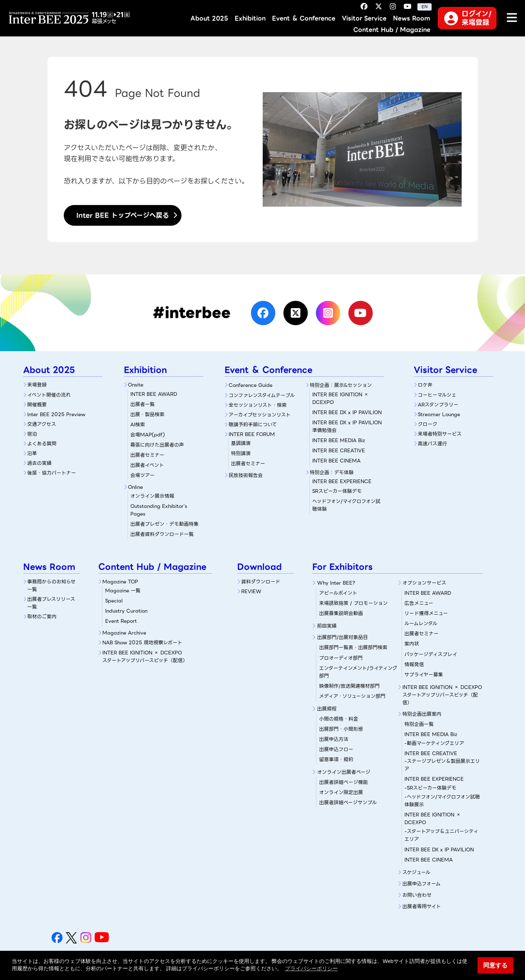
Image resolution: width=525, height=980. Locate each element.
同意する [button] (495, 965)
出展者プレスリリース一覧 (51, 603)
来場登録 (37, 385)
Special (114, 601)
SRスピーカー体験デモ (348, 486)
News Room (412, 18)
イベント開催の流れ (49, 395)
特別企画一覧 (419, 724)
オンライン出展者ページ (344, 772)
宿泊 (32, 434)
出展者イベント (147, 465)
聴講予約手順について (253, 424)
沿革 (32, 453)
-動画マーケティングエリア (434, 743)
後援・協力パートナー (52, 473)
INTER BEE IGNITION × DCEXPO (340, 398)
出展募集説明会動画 (341, 613)
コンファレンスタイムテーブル (262, 395)
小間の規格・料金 (339, 719)
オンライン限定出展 (341, 792)
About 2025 (209, 18)
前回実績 (327, 626)
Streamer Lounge (439, 414)
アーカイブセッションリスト (260, 415)
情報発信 (414, 664)
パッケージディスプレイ (431, 654)
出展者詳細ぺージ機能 (344, 782)
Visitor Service (364, 18)
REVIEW (251, 591)
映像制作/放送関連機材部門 (349, 686)
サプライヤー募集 (424, 675)
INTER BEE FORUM (252, 434)
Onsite (136, 385)
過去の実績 (39, 463)
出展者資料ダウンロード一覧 (162, 534)
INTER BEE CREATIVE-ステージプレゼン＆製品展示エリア (442, 761)
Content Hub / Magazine (392, 30)
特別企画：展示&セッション (341, 385)
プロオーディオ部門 (341, 658)
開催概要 (37, 405)
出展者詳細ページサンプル (348, 802)
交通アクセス (42, 424)
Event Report (121, 621)
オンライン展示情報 (152, 496)
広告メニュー (419, 603)
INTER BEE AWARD (154, 394)
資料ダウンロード (261, 582)
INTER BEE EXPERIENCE (434, 779)
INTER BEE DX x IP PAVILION (347, 412)
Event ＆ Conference (304, 18)
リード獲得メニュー (426, 613)
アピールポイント (338, 593)
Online (135, 487)
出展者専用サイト (422, 906)
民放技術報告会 (246, 475)
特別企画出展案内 (422, 714)
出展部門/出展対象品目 (342, 637)
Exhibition (250, 18)
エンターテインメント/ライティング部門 (358, 672)
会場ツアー (143, 475)
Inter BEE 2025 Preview (56, 414)
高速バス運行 (432, 444)
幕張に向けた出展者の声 (157, 445)
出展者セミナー (147, 455)
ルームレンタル (421, 623)
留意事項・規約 (336, 759)
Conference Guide (251, 385)
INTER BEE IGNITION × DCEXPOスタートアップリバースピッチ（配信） (145, 656)
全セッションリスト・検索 (258, 405)
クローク (428, 424)
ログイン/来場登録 (467, 18)
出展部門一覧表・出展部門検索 (353, 647)
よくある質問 (42, 444)
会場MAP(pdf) (148, 435)
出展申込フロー (336, 749)
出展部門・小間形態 (341, 729)
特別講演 (241, 453)
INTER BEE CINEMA (336, 461)
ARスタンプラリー (438, 405)
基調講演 (241, 443)
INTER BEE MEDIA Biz (339, 440)
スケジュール (416, 872)
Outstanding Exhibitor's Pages (159, 510)
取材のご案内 (42, 616)
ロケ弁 (425, 385)
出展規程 (327, 709)
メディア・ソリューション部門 (352, 696)
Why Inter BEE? (336, 583)
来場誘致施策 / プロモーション (353, 603)
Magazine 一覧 (123, 590)
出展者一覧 (143, 404)
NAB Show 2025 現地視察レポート (142, 642)
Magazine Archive (124, 633)
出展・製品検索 (147, 414)
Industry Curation (126, 611)
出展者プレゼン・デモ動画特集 (164, 524)
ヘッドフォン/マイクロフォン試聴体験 (346, 505)
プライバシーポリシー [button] (311, 968)
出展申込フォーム (421, 884)
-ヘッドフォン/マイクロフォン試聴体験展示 (442, 801)
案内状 (412, 644)
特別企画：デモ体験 (332, 472)
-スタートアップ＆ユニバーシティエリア (441, 835)
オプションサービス (424, 583)
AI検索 (138, 424)
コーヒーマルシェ (437, 395)
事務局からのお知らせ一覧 (51, 585)
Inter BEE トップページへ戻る (123, 215)
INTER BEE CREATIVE (339, 450)
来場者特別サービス (440, 434)
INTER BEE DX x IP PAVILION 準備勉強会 (347, 426)
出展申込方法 (334, 739)
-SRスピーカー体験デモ (430, 788)
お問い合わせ (417, 895)
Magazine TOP (120, 582)
